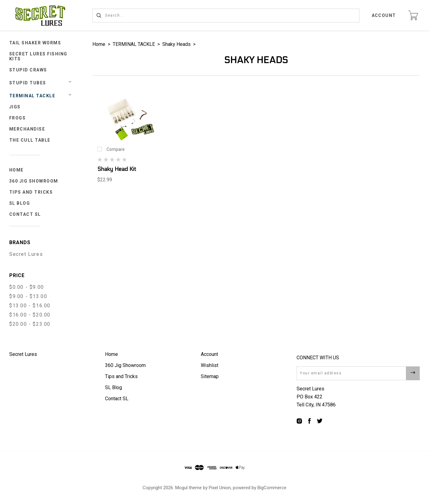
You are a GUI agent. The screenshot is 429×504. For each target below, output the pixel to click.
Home (16, 170)
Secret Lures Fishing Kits (38, 56)
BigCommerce (272, 488)
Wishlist (210, 365)
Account (384, 15)
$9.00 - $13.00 (28, 296)
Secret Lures (26, 254)
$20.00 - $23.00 (30, 324)
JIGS (15, 107)
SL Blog (20, 203)
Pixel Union (220, 488)
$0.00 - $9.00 (27, 287)
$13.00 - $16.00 (30, 306)
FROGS (18, 118)
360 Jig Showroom (34, 181)
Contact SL (25, 214)
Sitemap (210, 376)
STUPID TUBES (28, 83)
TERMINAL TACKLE (32, 96)
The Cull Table (30, 140)
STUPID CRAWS (28, 70)
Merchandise (27, 129)
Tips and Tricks (31, 192)
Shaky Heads (176, 44)
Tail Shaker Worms (35, 43)
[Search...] (226, 16)
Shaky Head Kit (117, 169)
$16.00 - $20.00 (30, 315)
